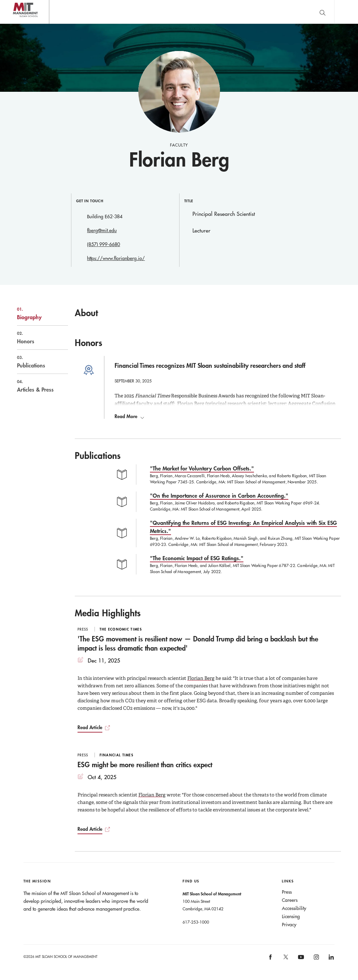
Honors (35, 338)
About (86, 313)
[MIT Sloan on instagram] (316, 959)
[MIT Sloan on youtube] (300, 961)
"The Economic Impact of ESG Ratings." (197, 558)
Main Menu (346, 12)
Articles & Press (35, 386)
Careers (290, 900)
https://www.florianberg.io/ (116, 258)
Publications (35, 362)
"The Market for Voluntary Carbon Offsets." (202, 469)
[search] (322, 12)
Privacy (289, 925)
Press (287, 892)
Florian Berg (201, 678)
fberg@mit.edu (102, 230)
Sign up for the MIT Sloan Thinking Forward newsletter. (222, 12)
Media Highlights (108, 613)
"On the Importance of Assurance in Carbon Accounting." (219, 496)
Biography (35, 313)
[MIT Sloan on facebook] (271, 959)
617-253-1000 (196, 922)
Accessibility (294, 909)
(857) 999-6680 (104, 244)
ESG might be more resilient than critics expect (145, 765)
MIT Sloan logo (17, 24)
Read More (129, 417)
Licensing (291, 917)
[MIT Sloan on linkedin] (331, 959)
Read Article (90, 728)
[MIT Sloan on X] (286, 960)
